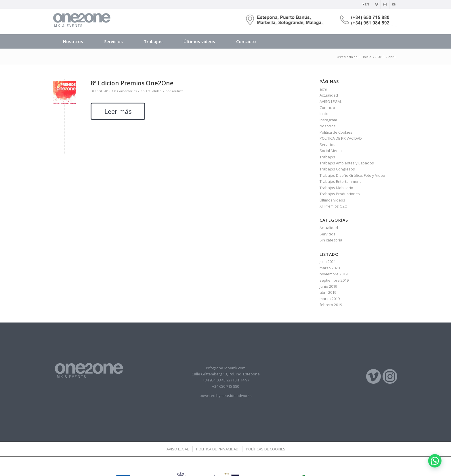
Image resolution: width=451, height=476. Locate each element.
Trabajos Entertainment (340, 181)
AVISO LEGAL (331, 101)
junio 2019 (328, 286)
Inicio (324, 114)
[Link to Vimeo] (376, 4)
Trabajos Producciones (340, 194)
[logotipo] (82, 22)
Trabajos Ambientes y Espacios (347, 163)
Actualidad (329, 95)
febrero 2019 (331, 305)
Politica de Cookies (336, 132)
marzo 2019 (330, 299)
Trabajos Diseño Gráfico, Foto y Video (352, 175)
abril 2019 (328, 292)
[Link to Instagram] (385, 4)
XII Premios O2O (334, 206)
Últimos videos (332, 200)
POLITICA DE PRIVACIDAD (341, 138)
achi (323, 89)
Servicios (327, 145)
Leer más (118, 111)
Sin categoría (331, 240)
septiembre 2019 (334, 280)
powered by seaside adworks (226, 396)
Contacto (327, 108)
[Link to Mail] (394, 4)
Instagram (328, 120)
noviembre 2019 (334, 274)
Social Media (331, 151)
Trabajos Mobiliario (336, 188)
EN (367, 4)
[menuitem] (364, 4)
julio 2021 (328, 262)
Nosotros (328, 126)
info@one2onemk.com (226, 368)
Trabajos (327, 157)
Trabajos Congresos (337, 169)
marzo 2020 (330, 268)
